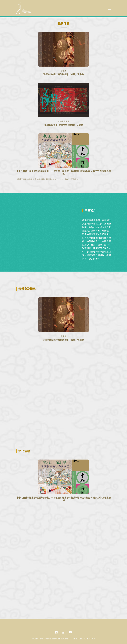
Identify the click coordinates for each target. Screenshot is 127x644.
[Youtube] (70, 632)
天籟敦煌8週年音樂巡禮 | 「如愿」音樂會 (63, 74)
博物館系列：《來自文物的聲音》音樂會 (64, 125)
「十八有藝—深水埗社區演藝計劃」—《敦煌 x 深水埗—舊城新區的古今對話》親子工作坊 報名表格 (63, 186)
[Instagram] (63, 632)
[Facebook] (56, 632)
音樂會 (64, 71)
